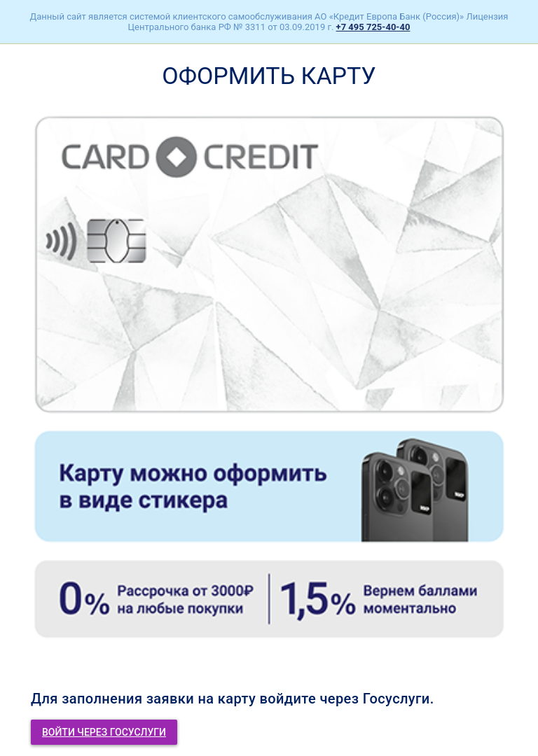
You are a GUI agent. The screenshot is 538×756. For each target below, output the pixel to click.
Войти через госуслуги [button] (104, 732)
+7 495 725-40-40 (373, 27)
